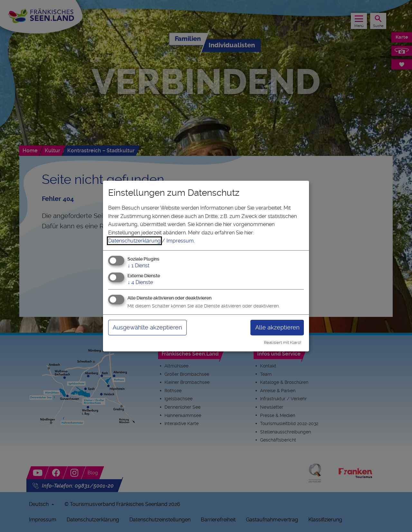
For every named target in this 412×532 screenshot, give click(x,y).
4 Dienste (140, 282)
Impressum (180, 241)
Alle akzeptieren (277, 327)
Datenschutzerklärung (134, 241)
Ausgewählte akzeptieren (147, 327)
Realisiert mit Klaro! (283, 342)
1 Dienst (138, 266)
